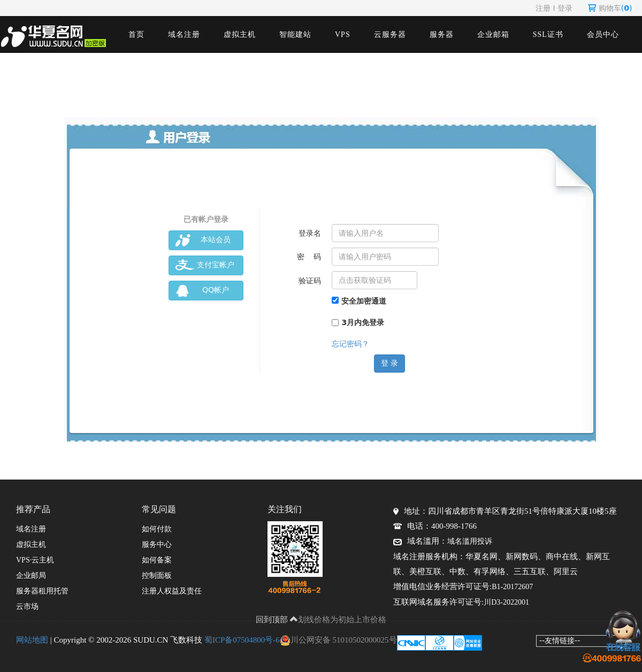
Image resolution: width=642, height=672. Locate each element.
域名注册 (184, 34)
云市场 (27, 607)
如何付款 (157, 529)
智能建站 (295, 34)
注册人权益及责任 (172, 591)
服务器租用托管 (42, 591)
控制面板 (157, 576)
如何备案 (157, 560)
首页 (136, 34)
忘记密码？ (350, 344)
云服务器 (390, 34)
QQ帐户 (202, 291)
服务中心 (157, 544)
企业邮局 (31, 576)
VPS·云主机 (35, 560)
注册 (543, 8)
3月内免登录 (358, 322)
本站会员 (203, 240)
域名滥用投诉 (470, 541)
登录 (565, 8)
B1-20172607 (512, 587)
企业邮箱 (493, 34)
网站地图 (32, 640)
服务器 (442, 34)
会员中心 (603, 34)
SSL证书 (548, 34)
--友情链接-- (560, 640)
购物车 (610, 8)
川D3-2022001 (506, 602)
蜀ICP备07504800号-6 (242, 640)
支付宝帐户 (205, 265)
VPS (343, 34)
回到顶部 (277, 620)
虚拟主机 (240, 34)
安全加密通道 (359, 301)
